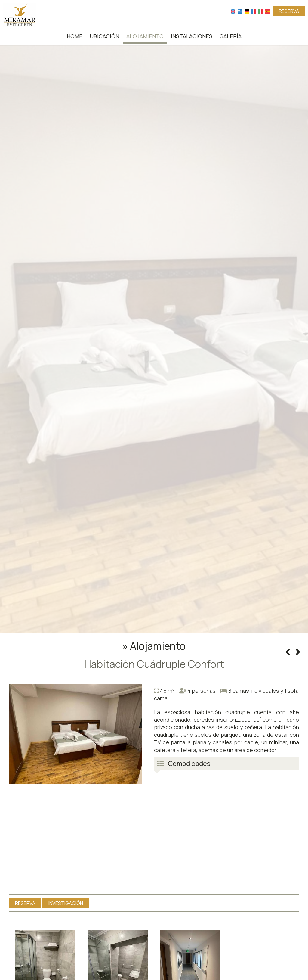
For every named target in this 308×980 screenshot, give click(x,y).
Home (75, 36)
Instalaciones (192, 36)
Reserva (289, 11)
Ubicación (104, 36)
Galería (231, 36)
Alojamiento (145, 36)
